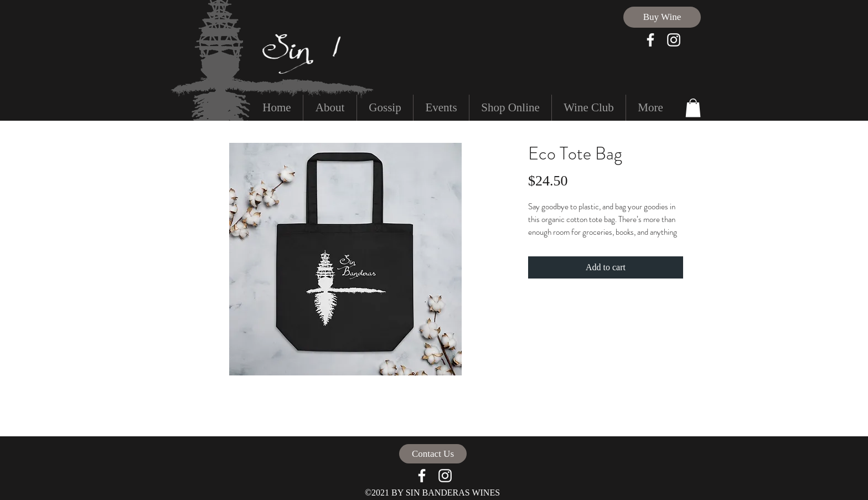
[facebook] (650, 40)
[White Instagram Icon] (674, 40)
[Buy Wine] (662, 17)
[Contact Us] (433, 454)
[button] (693, 108)
